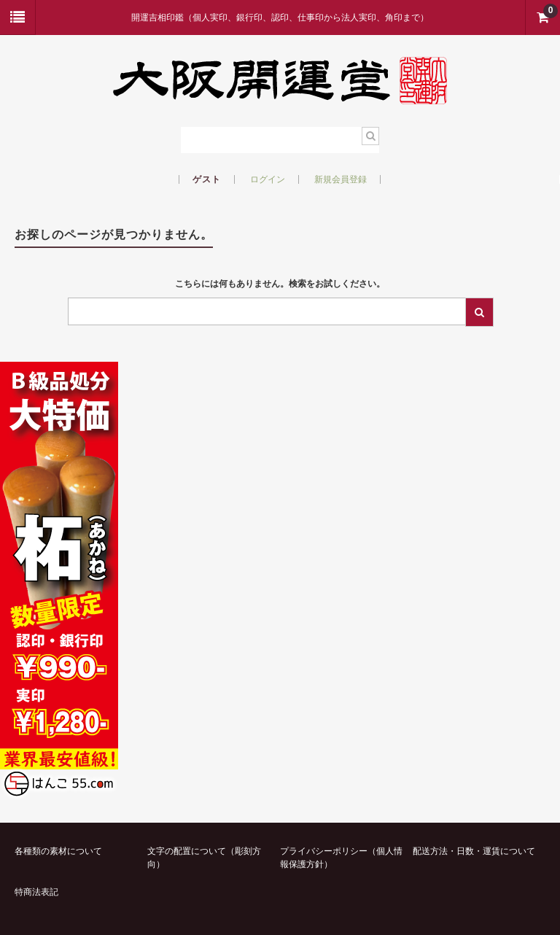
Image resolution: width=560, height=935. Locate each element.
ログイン (268, 179)
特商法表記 (36, 892)
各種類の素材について (58, 851)
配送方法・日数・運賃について (474, 851)
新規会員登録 (341, 179)
